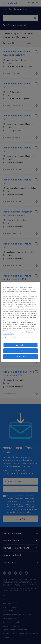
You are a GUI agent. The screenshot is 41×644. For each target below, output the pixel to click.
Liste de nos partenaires (12, 338)
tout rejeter (20, 351)
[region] (20, 322)
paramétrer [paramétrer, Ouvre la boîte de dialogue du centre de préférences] (20, 345)
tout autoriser (21, 357)
